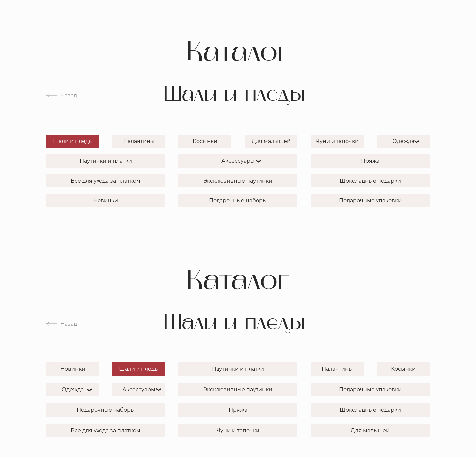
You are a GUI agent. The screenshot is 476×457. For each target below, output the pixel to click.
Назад (69, 95)
